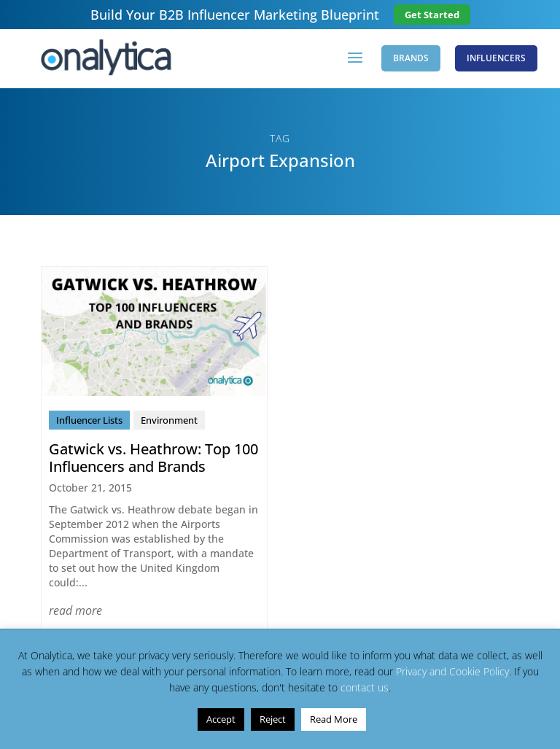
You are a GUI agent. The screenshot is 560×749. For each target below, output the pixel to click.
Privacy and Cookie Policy (452, 671)
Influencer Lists (89, 420)
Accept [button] (221, 719)
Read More (334, 719)
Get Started (432, 15)
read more (75, 610)
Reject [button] (273, 719)
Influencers (496, 58)
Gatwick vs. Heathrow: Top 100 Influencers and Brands (153, 458)
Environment (169, 420)
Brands (411, 58)
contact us (365, 687)
